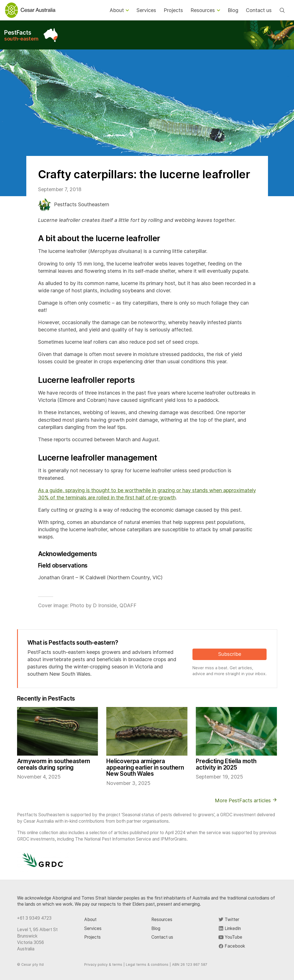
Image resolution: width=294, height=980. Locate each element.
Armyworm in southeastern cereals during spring (54, 764)
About (90, 920)
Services (93, 928)
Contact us (162, 937)
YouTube (230, 937)
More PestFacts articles (246, 800)
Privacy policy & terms (103, 964)
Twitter (229, 920)
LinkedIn (230, 928)
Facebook (232, 946)
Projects (92, 937)
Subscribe (230, 654)
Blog (156, 928)
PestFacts (21, 35)
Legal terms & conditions (147, 964)
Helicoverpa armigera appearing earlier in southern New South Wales (145, 767)
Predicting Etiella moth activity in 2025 (226, 764)
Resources (162, 920)
